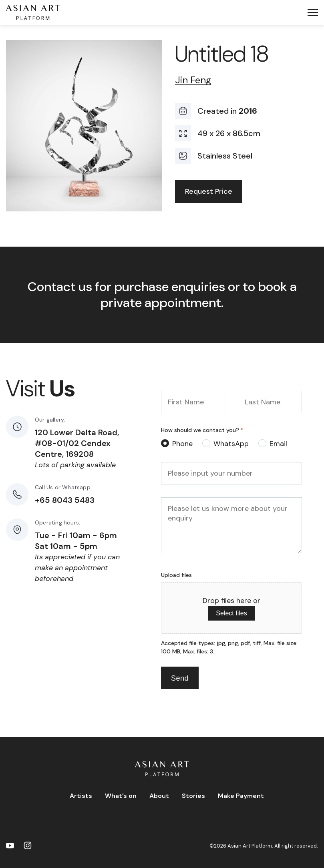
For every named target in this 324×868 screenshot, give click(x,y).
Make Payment (241, 796)
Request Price (209, 191)
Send (180, 678)
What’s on (121, 796)
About (159, 796)
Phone (182, 444)
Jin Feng (193, 80)
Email (278, 444)
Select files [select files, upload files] (231, 613)
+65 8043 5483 (65, 500)
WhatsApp (231, 444)
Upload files (176, 575)
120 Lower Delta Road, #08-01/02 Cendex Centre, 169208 (77, 443)
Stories (193, 796)
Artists (81, 796)
